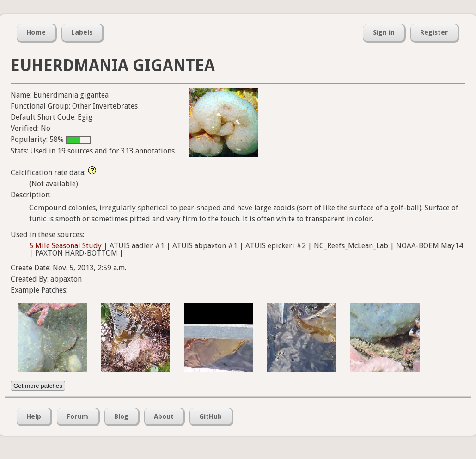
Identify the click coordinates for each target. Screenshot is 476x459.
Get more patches (38, 386)
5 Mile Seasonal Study (65, 246)
